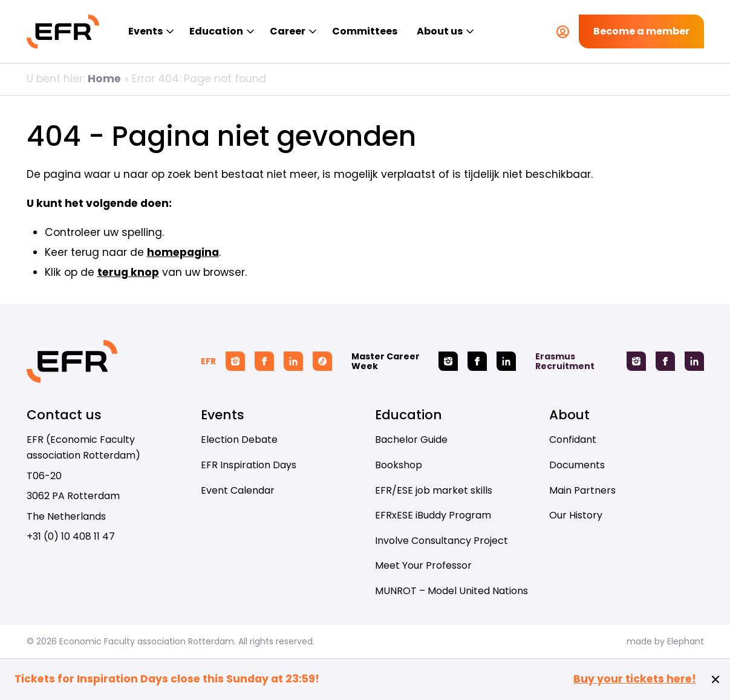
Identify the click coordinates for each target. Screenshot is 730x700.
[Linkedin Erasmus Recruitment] (694, 361)
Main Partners (582, 490)
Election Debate (239, 440)
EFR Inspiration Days (249, 465)
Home (104, 79)
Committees (365, 31)
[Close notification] (715, 679)
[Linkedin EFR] (293, 361)
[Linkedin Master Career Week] (506, 361)
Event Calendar (238, 490)
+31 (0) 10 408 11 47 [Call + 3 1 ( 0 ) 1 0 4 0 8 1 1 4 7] (71, 536)
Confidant (573, 440)
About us (440, 31)
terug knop (128, 272)
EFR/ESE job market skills (434, 490)
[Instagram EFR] (235, 361)
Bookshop (399, 465)
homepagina (183, 252)
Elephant (686, 641)
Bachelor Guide (411, 440)
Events (145, 31)
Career (288, 31)
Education (216, 31)
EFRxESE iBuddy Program (433, 515)
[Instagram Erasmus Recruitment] (636, 361)
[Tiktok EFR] (322, 361)
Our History (576, 515)
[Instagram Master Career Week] (448, 361)
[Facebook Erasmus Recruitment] (665, 361)
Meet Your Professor (423, 565)
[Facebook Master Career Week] (477, 361)
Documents (577, 465)
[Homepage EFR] (63, 31)
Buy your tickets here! (635, 679)
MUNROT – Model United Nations (451, 591)
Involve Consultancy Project (442, 541)
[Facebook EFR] (264, 361)
